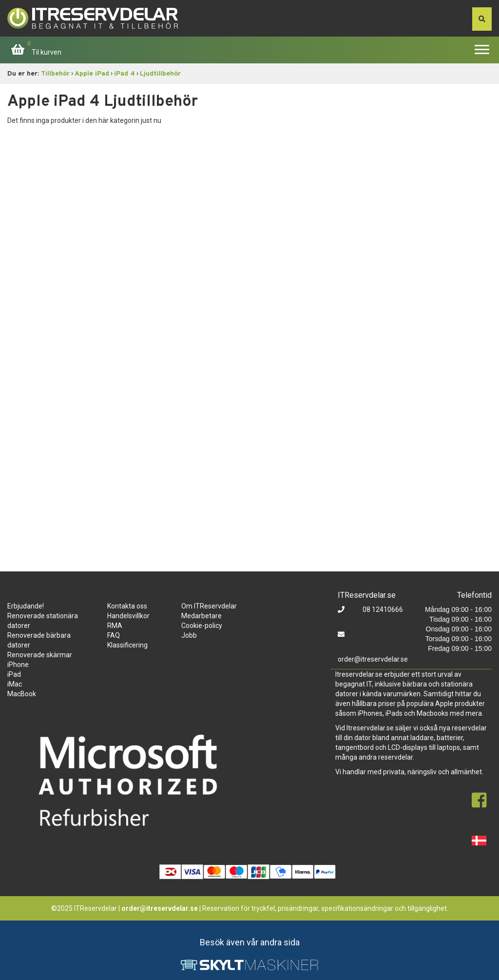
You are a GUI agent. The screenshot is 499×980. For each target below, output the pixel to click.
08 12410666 (382, 609)
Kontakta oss (127, 606)
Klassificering (127, 645)
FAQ (114, 635)
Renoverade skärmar (40, 655)
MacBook (22, 694)
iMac (15, 684)
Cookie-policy (202, 626)
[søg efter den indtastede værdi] (482, 19)
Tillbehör (55, 74)
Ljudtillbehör (160, 74)
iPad (14, 674)
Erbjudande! (26, 606)
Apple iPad (92, 74)
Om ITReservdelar (209, 606)
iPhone (18, 665)
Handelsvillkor (128, 616)
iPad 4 (125, 74)
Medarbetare (202, 616)
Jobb (189, 635)
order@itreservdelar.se (373, 659)
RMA (115, 626)
